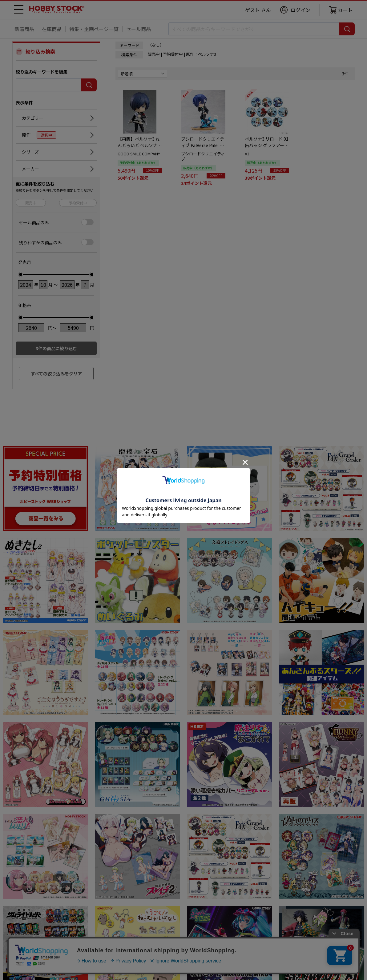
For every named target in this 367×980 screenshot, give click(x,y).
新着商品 (24, 29)
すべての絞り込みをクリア (56, 374)
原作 (39, 135)
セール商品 (139, 29)
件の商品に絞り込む (56, 348)
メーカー (30, 169)
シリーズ (30, 152)
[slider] (21, 274)
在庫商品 (52, 29)
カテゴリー (33, 118)
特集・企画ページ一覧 (94, 29)
